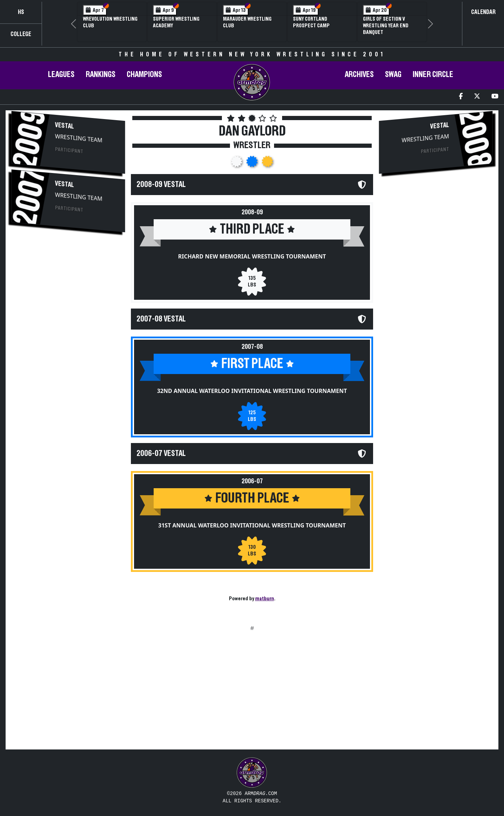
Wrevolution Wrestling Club (110, 22)
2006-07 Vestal (161, 454)
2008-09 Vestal (161, 185)
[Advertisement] (68, 293)
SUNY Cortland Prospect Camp (311, 22)
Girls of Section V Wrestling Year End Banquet (386, 26)
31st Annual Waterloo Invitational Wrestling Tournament (252, 525)
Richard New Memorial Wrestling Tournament (252, 256)
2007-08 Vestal (161, 319)
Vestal (64, 126)
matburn (265, 599)
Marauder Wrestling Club (247, 22)
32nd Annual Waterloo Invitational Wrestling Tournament (252, 391)
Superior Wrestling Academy (176, 22)
